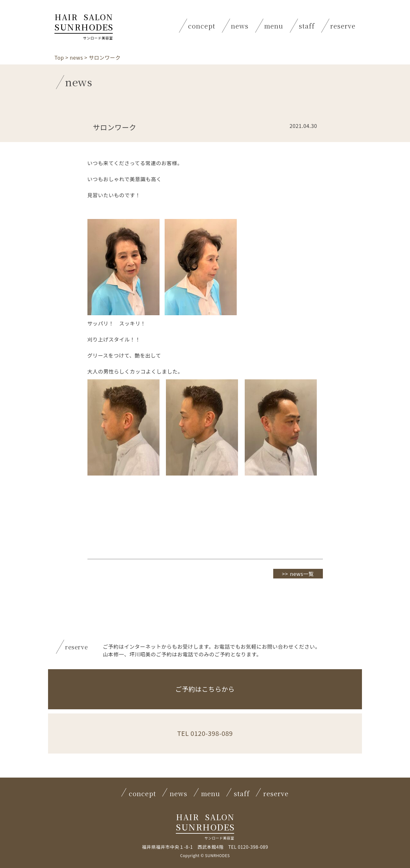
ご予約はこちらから (205, 691)
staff (307, 26)
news (240, 26)
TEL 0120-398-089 (205, 735)
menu (274, 26)
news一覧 (302, 574)
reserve (343, 26)
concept (202, 26)
